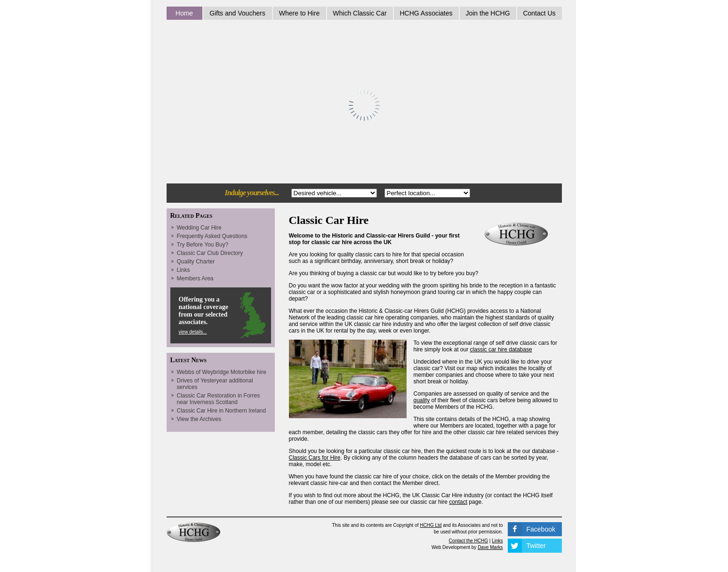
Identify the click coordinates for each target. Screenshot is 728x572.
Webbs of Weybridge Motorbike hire (222, 372)
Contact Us (539, 13)
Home (184, 13)
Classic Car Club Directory (210, 253)
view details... (193, 332)
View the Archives (199, 419)
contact (458, 502)
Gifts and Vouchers (237, 13)
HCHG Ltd (431, 525)
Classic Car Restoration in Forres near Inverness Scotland (219, 399)
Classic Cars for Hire (315, 458)
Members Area (195, 278)
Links (184, 270)
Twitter (536, 546)
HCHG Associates (426, 13)
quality (422, 400)
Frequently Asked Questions (212, 236)
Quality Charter (196, 262)
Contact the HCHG (468, 541)
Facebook (541, 529)
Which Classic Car (360, 13)
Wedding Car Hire (199, 228)
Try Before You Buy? (203, 245)
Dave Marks (490, 547)
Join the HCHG (488, 13)
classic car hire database (501, 350)
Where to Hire (299, 13)
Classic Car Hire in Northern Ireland (221, 411)
